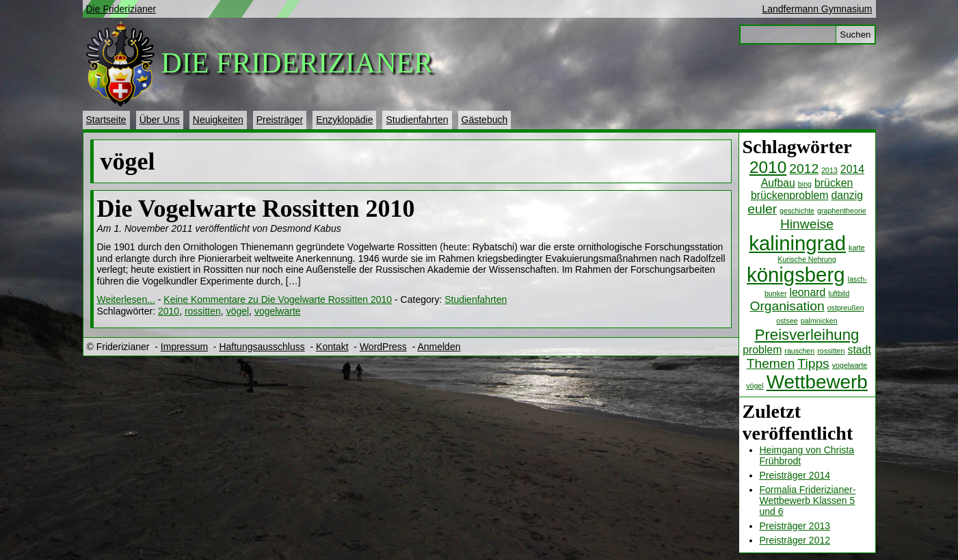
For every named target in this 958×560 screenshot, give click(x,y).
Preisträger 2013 (795, 526)
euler (762, 209)
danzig (847, 195)
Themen (771, 363)
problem (762, 350)
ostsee (787, 321)
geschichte (797, 211)
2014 (852, 169)
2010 (768, 167)
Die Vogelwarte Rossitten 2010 (256, 209)
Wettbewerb (817, 382)
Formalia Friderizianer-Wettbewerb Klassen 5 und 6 (808, 501)
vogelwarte (850, 365)
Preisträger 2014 (795, 475)
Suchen (855, 35)
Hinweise (807, 224)
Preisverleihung (807, 335)
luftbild (839, 293)
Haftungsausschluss (262, 347)
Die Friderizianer (121, 9)
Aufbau (778, 183)
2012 (804, 169)
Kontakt (332, 347)
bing (805, 184)
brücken (834, 183)
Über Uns (160, 120)
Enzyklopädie (344, 120)
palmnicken (819, 321)
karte (857, 248)
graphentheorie (842, 211)
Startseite (106, 120)
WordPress (383, 347)
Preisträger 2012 (795, 540)
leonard (807, 292)
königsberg (796, 275)
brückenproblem (790, 195)
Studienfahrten (417, 120)
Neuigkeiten (218, 120)
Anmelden (439, 347)
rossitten (831, 351)
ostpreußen (846, 308)
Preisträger (280, 120)
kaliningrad (797, 243)
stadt (859, 350)
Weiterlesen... (126, 299)
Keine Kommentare (278, 299)
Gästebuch (485, 120)
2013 (829, 170)
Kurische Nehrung (807, 259)
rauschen (799, 351)
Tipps (813, 363)
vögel (755, 386)
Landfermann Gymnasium (817, 9)
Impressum (184, 347)
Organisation (787, 306)
